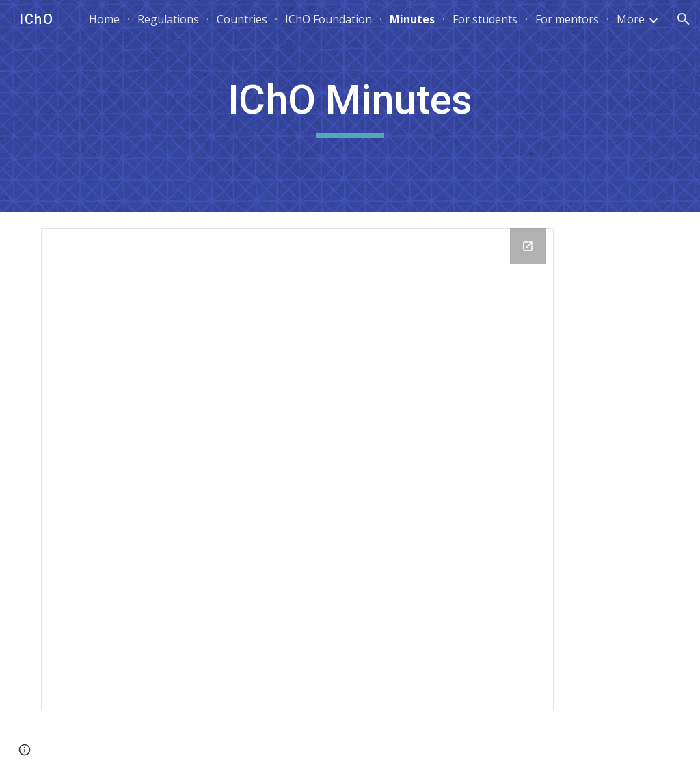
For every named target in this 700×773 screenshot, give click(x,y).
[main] (350, 106)
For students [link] (485, 19)
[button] (684, 19)
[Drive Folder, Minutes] (297, 470)
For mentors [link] (567, 19)
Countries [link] (242, 19)
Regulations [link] (168, 19)
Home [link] (104, 19)
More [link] (631, 19)
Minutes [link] (412, 19)
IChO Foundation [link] (328, 19)
